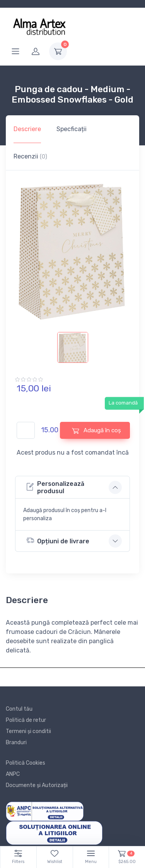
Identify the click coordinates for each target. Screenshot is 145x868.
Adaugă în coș (96, 431)
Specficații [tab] (72, 129)
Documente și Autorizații (37, 785)
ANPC (13, 774)
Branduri (16, 742)
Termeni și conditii (28, 731)
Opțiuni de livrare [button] (58, 540)
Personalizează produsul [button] (55, 487)
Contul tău (19, 709)
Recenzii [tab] (30, 156)
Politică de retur (26, 720)
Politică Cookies (26, 763)
